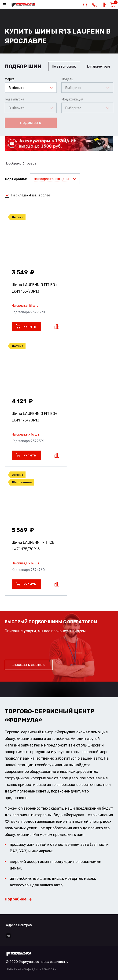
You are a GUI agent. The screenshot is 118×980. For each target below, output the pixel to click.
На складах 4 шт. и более (27, 195)
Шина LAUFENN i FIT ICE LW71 (33, 546)
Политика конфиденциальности (31, 969)
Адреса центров (19, 925)
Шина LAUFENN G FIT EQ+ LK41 (35, 288)
